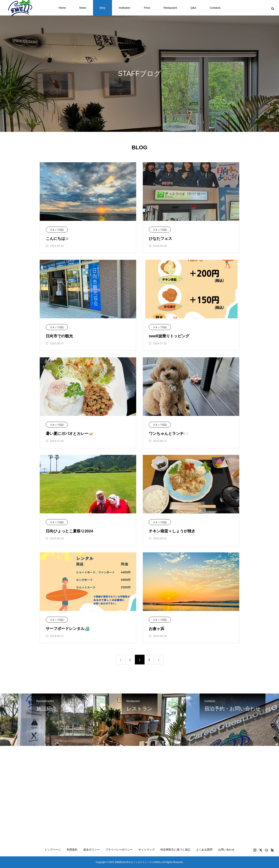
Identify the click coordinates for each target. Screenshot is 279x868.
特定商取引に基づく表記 (175, 850)
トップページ (53, 850)
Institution (125, 8)
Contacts (215, 8)
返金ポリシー (91, 850)
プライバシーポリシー (119, 850)
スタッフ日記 (57, 230)
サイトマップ (146, 850)
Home (62, 8)
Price (147, 8)
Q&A (193, 8)
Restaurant (170, 8)
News (83, 8)
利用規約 (72, 850)
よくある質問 (204, 850)
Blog (102, 8)
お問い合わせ (226, 850)
